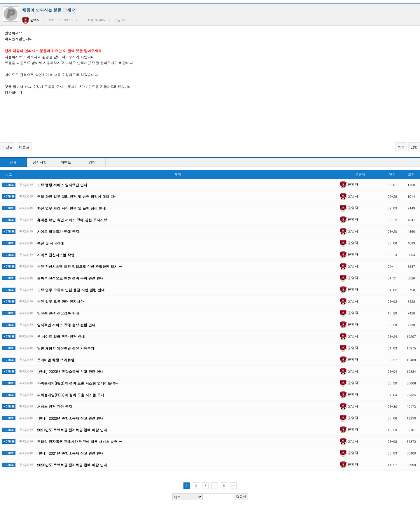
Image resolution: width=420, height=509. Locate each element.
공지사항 (40, 162)
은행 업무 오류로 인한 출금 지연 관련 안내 (71, 290)
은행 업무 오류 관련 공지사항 (60, 301)
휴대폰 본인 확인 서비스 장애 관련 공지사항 (72, 220)
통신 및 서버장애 (50, 243)
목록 (401, 147)
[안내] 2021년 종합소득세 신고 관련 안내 (70, 453)
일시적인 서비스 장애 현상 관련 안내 (66, 325)
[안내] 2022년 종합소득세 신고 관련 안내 (70, 418)
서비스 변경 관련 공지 (55, 406)
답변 (414, 147)
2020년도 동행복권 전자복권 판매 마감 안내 (72, 465)
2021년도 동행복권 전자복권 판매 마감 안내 (72, 430)
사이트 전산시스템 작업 (56, 255)
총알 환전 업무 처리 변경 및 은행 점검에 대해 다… (77, 196)
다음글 (24, 147)
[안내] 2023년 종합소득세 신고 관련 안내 (70, 371)
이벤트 (66, 162)
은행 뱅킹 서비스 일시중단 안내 (62, 185)
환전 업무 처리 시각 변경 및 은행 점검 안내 (71, 208)
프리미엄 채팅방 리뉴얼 (56, 360)
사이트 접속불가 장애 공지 (58, 231)
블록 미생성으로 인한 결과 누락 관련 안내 (70, 278)
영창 (92, 162)
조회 (411, 174)
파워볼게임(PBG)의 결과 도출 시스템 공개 (71, 395)
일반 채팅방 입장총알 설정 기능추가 (66, 348)
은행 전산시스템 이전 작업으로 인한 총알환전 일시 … (80, 266)
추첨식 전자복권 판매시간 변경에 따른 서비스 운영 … (80, 441)
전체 (13, 162)
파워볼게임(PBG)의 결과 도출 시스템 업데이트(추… (78, 383)
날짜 (392, 174)
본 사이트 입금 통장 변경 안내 (61, 336)
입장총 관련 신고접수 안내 (58, 313)
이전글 (8, 147)
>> (233, 486)
